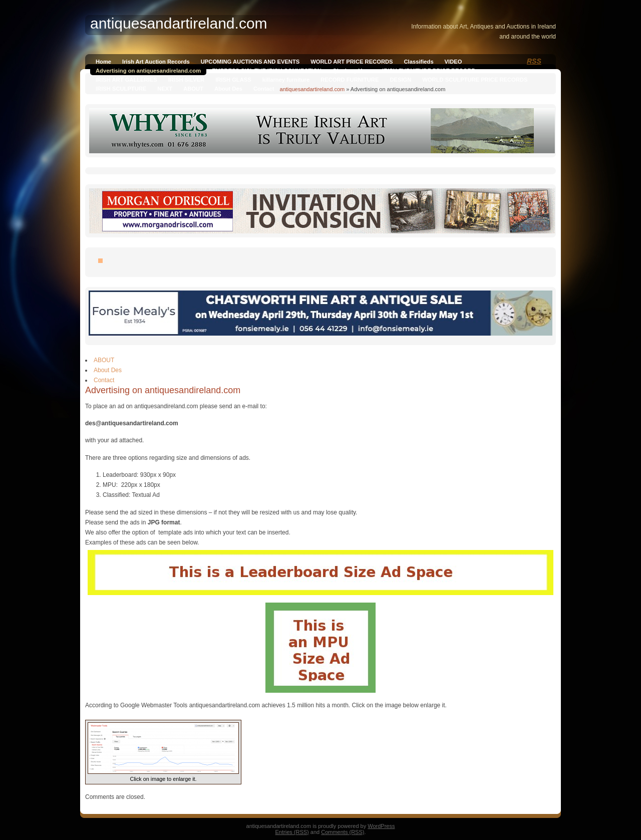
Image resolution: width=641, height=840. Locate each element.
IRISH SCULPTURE (121, 89)
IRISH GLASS (233, 80)
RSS (534, 61)
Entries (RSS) (292, 832)
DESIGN (400, 80)
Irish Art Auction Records (156, 62)
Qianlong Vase (352, 71)
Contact (264, 89)
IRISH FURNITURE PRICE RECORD (429, 71)
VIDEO (453, 62)
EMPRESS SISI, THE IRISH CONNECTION (267, 71)
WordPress (381, 826)
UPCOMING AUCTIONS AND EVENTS (250, 62)
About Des (228, 89)
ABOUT (193, 89)
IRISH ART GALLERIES (126, 80)
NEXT (165, 89)
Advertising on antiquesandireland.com (148, 71)
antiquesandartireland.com (312, 89)
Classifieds (419, 62)
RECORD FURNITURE (350, 80)
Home (103, 62)
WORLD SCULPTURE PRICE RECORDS (475, 80)
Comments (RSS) (343, 832)
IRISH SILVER (187, 80)
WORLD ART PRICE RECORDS (352, 62)
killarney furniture (286, 80)
